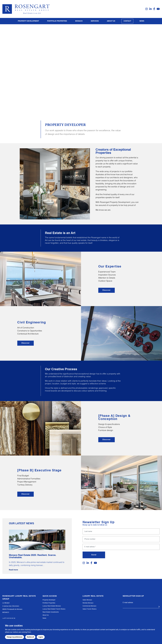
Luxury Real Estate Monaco (52, 606)
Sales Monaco (87, 600)
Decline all (30, 637)
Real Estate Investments (51, 612)
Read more (13, 568)
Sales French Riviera (89, 609)
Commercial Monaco (89, 606)
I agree (41, 637)
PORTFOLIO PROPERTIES (57, 21)
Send (94, 553)
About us (111, 21)
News (142, 21)
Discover (107, 290)
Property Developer (49, 600)
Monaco (79, 21)
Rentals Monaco (88, 603)
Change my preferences (15, 637)
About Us (46, 615)
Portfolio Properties (49, 603)
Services (95, 21)
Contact (127, 21)
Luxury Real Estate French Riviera (54, 609)
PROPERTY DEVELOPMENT (28, 21)
